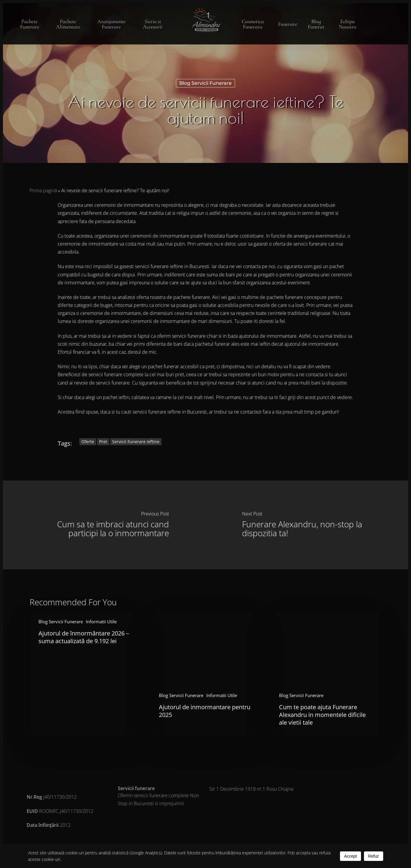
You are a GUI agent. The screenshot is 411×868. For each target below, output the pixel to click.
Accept (350, 856)
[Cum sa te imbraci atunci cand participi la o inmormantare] (104, 525)
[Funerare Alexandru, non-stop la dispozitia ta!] (307, 525)
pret (103, 442)
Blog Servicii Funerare (205, 83)
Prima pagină (43, 190)
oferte (88, 442)
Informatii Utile (101, 622)
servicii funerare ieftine (136, 442)
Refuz (374, 856)
